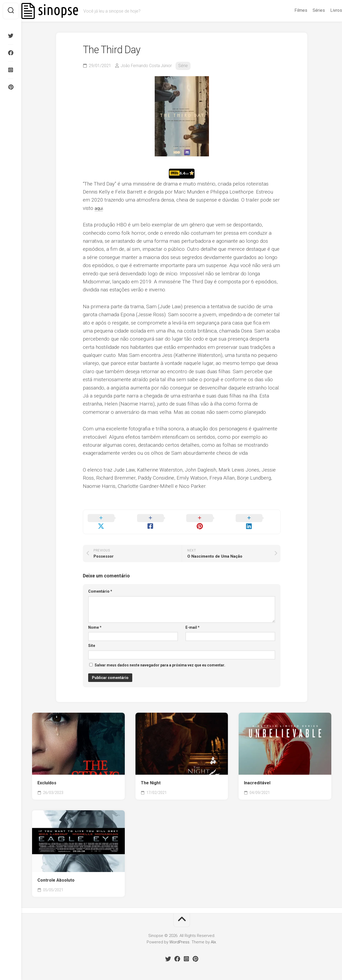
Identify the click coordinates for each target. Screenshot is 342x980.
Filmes (290, 10)
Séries (308, 10)
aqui (99, 208)
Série (186, 66)
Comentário (100, 584)
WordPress (179, 935)
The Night (151, 776)
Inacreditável (257, 776)
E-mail (193, 620)
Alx (213, 935)
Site (92, 639)
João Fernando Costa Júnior (148, 66)
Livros (325, 10)
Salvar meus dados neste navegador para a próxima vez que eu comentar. (160, 658)
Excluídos (47, 776)
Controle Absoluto (56, 873)
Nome (95, 620)
